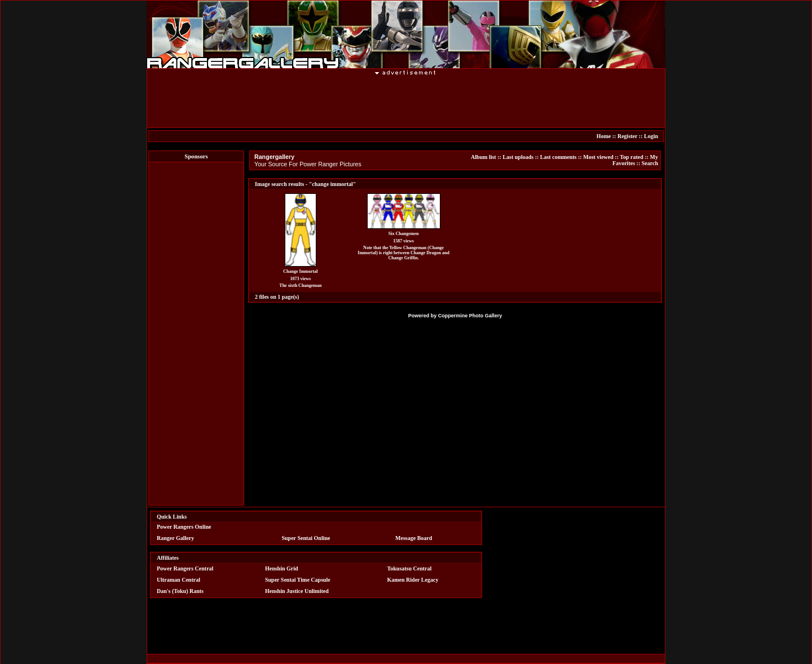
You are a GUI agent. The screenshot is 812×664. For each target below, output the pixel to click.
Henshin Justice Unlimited (297, 591)
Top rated (632, 157)
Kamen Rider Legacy (413, 580)
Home (604, 136)
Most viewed (598, 157)
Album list (484, 157)
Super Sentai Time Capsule (298, 580)
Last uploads (518, 157)
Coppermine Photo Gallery (470, 316)
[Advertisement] (406, 101)
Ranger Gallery (175, 538)
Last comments (559, 157)
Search (650, 163)
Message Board (414, 538)
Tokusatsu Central (410, 568)
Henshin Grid (282, 568)
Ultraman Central (178, 580)
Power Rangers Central (185, 568)
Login (651, 136)
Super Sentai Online (306, 538)
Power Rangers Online (184, 527)
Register (627, 136)
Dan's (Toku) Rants (180, 591)
